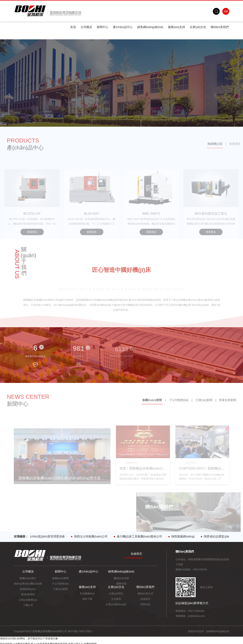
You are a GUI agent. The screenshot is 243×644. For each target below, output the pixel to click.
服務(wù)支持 (177, 27)
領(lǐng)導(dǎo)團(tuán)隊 (28, 584)
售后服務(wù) (87, 594)
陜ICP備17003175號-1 (80, 631)
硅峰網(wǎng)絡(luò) (218, 631)
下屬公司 (28, 605)
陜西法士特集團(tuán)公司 (93, 536)
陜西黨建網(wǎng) (185, 536)
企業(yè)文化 (198, 27)
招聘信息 (145, 604)
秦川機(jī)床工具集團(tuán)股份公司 (141, 536)
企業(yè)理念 (116, 594)
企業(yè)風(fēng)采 (116, 604)
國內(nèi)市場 (121, 578)
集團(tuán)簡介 (28, 578)
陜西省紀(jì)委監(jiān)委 (221, 536)
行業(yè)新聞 (60, 589)
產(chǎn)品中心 (123, 27)
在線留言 (145, 599)
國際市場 (121, 584)
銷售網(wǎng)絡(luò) (150, 27)
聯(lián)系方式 (145, 594)
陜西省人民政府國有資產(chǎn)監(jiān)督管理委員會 (34, 536)
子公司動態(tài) (60, 584)
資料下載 (87, 599)
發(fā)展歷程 (28, 594)
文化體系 (116, 599)
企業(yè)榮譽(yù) (28, 600)
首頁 (73, 27)
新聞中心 (102, 27)
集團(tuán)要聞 (60, 578)
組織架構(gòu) (28, 589)
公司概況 (86, 27)
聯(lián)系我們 (220, 27)
